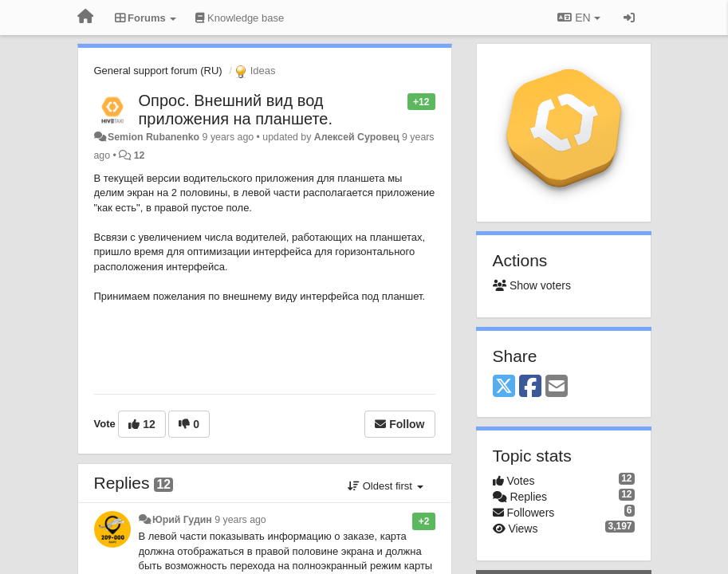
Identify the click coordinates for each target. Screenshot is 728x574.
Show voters (532, 285)
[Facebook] (530, 387)
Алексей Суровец (357, 137)
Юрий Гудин (182, 520)
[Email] (557, 387)
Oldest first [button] (385, 486)
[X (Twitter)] (504, 387)
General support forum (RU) (158, 71)
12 (140, 155)
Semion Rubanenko (153, 137)
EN (578, 18)
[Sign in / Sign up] (629, 18)
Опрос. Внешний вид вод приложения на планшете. (236, 110)
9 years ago (240, 520)
